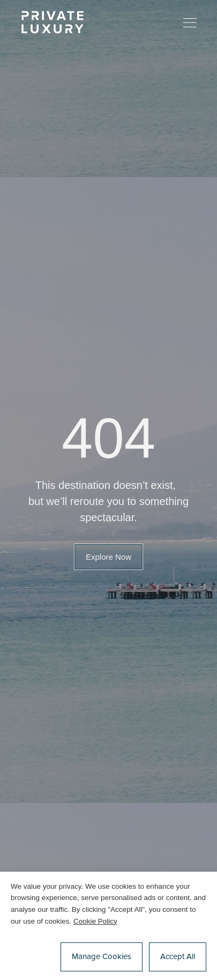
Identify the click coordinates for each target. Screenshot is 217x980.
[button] (108, 557)
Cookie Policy (95, 921)
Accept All (178, 957)
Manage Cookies (102, 957)
